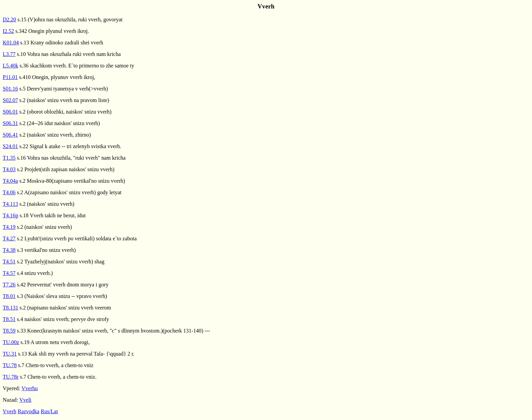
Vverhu (30, 388)
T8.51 (9, 319)
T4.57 (9, 273)
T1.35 (9, 158)
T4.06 (9, 192)
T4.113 (10, 204)
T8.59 (9, 331)
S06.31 (10, 123)
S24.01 (10, 146)
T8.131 (11, 308)
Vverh (9, 411)
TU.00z (11, 342)
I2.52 (8, 31)
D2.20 (9, 19)
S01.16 (10, 89)
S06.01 (10, 112)
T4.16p (11, 215)
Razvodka (28, 411)
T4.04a (10, 181)
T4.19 (9, 227)
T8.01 (9, 296)
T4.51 (9, 262)
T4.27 (9, 238)
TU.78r (11, 377)
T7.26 (9, 285)
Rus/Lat (49, 411)
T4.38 (9, 250)
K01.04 (11, 43)
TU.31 (10, 354)
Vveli (25, 400)
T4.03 (9, 169)
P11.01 (10, 77)
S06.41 (10, 135)
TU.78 (10, 365)
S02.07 (10, 100)
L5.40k (11, 66)
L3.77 (9, 54)
